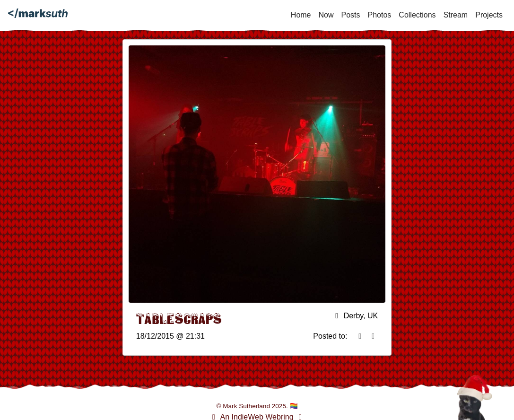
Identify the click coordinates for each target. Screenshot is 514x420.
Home (301, 15)
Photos (380, 15)
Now (326, 15)
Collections (417, 15)
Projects (489, 15)
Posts (351, 15)
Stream (456, 15)
